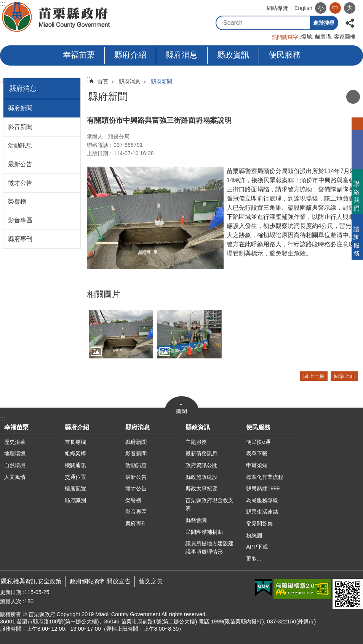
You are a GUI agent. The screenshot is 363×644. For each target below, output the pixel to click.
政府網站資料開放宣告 (100, 581)
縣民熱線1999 (263, 488)
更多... (254, 559)
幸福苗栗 (79, 55)
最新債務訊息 (201, 453)
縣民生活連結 (262, 512)
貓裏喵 (323, 37)
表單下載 (257, 453)
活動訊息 (20, 145)
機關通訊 (75, 465)
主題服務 (196, 442)
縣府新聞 (20, 108)
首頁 (103, 82)
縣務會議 (196, 520)
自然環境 (15, 465)
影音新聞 (20, 127)
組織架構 (75, 453)
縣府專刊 (20, 239)
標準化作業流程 (265, 477)
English (303, 8)
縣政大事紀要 (201, 488)
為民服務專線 (262, 500)
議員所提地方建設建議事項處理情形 (209, 548)
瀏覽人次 (11, 601)
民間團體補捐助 (204, 532)
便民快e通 (258, 442)
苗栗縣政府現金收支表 (209, 504)
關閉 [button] (182, 411)
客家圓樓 (345, 37)
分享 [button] (350, 22)
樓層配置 (75, 488)
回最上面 (344, 376)
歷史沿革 (15, 442)
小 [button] (321, 8)
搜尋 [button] (303, 23)
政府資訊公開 (201, 465)
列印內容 (353, 97)
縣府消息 (182, 55)
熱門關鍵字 (285, 37)
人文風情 (15, 477)
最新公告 (20, 164)
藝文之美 (151, 581)
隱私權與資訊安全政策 (31, 581)
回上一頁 (314, 376)
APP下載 (257, 547)
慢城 (307, 37)
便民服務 (285, 55)
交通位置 (75, 477)
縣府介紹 (130, 55)
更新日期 (11, 592)
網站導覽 (277, 8)
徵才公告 (20, 183)
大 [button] (350, 8)
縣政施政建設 (201, 477)
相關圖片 (104, 294)
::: (2, 81)
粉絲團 (254, 535)
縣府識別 (75, 500)
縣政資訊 (233, 55)
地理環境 (15, 453)
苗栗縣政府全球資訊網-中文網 (57, 17)
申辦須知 (257, 465)
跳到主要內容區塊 (4, 4)
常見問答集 (259, 524)
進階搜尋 (324, 23)
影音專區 (20, 220)
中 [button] (335, 8)
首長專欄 (75, 442)
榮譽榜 (17, 202)
